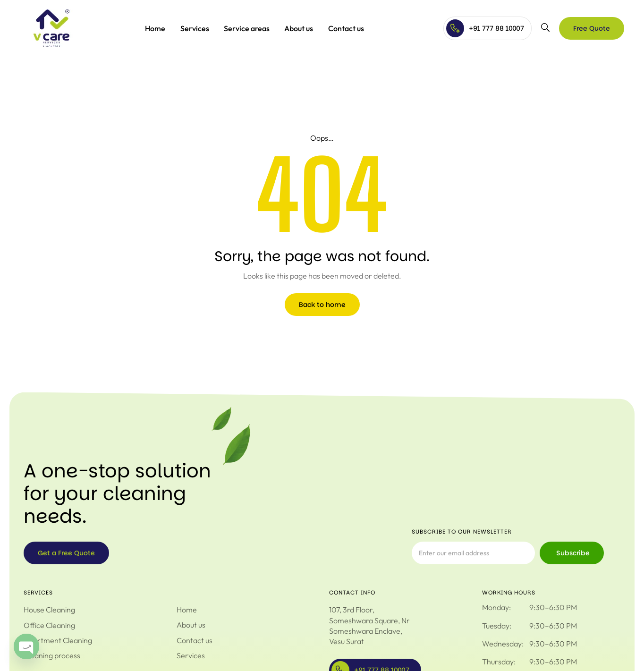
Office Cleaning (49, 625)
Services (195, 28)
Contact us (346, 28)
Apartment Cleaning (58, 640)
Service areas (247, 28)
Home (155, 28)
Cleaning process (52, 655)
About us (299, 28)
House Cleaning (49, 610)
